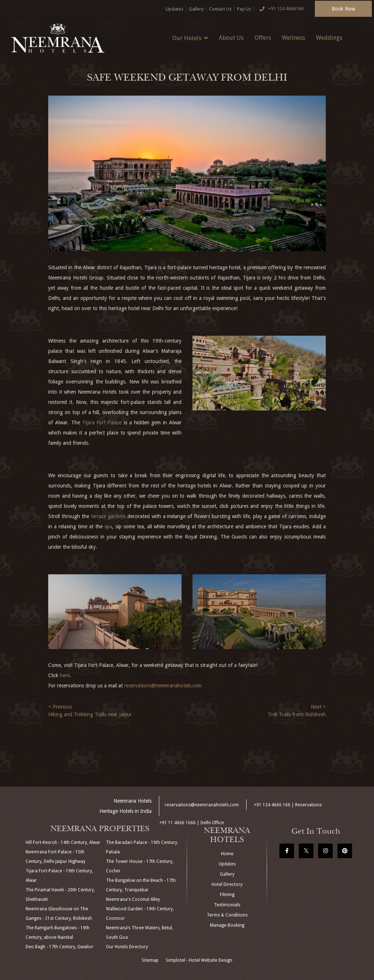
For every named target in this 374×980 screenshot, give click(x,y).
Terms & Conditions (227, 915)
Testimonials (227, 905)
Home (227, 854)
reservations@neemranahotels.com (163, 686)
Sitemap (150, 960)
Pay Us (244, 9)
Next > (318, 707)
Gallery (196, 9)
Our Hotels (190, 38)
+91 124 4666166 (280, 9)
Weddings (329, 38)
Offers (263, 38)
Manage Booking (227, 925)
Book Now (343, 9)
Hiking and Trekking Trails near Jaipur (90, 714)
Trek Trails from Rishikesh (297, 714)
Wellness (293, 38)
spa (108, 526)
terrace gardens (108, 516)
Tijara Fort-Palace (102, 423)
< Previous (60, 707)
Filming (227, 895)
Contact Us (220, 9)
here (65, 675)
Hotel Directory (227, 884)
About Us (231, 38)
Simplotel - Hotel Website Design (199, 960)
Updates (174, 9)
